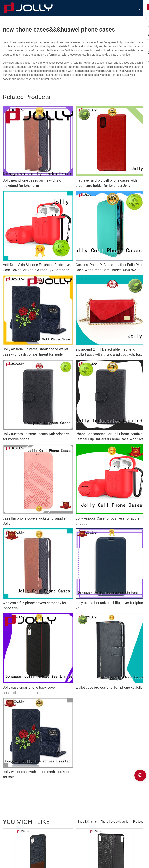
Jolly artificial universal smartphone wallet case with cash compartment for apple (36, 352)
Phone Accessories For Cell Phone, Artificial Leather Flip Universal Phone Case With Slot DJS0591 (110, 437)
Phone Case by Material (115, 822)
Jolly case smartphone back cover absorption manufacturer (29, 690)
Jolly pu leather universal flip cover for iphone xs (111, 605)
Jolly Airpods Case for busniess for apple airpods (107, 521)
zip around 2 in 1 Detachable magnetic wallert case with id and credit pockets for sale (108, 352)
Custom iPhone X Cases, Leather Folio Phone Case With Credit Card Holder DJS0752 (111, 267)
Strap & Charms (87, 822)
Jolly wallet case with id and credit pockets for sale (36, 774)
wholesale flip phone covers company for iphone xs (35, 605)
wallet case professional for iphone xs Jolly (109, 687)
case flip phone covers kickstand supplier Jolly (35, 521)
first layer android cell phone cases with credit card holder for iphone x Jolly (106, 183)
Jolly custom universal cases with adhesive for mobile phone (36, 436)
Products (139, 822)
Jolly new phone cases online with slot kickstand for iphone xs (33, 183)
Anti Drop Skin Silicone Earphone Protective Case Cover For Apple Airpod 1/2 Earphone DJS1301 (36, 268)
